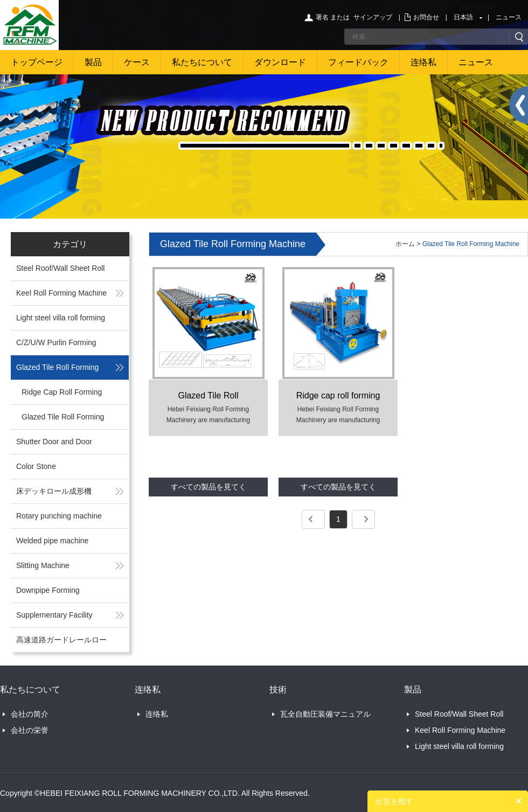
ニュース (509, 17)
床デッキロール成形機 (54, 491)
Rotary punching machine (59, 516)
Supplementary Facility (54, 615)
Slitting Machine (43, 565)
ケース (137, 62)
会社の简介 (30, 714)
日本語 (463, 17)
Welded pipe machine (52, 541)
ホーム (405, 244)
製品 (93, 62)
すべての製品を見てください (209, 489)
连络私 (423, 62)
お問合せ (426, 17)
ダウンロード (280, 62)
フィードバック (358, 62)
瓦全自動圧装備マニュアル (325, 714)
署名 (322, 17)
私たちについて (202, 62)
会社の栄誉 (30, 730)
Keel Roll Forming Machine (61, 293)
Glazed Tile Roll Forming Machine (471, 244)
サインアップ (373, 17)
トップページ (37, 62)
